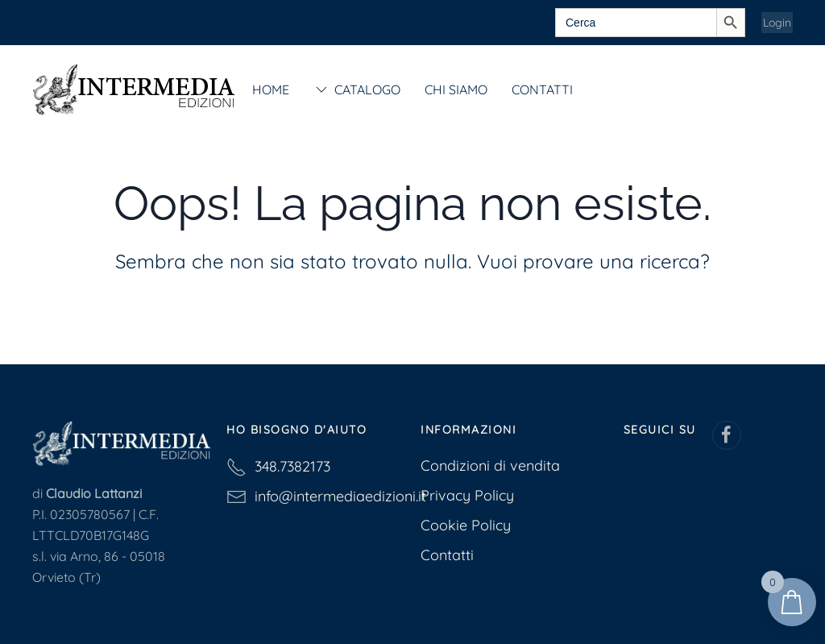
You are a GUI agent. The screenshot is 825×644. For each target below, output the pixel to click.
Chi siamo (456, 89)
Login (777, 23)
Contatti (542, 89)
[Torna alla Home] (133, 89)
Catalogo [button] (357, 89)
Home (271, 89)
